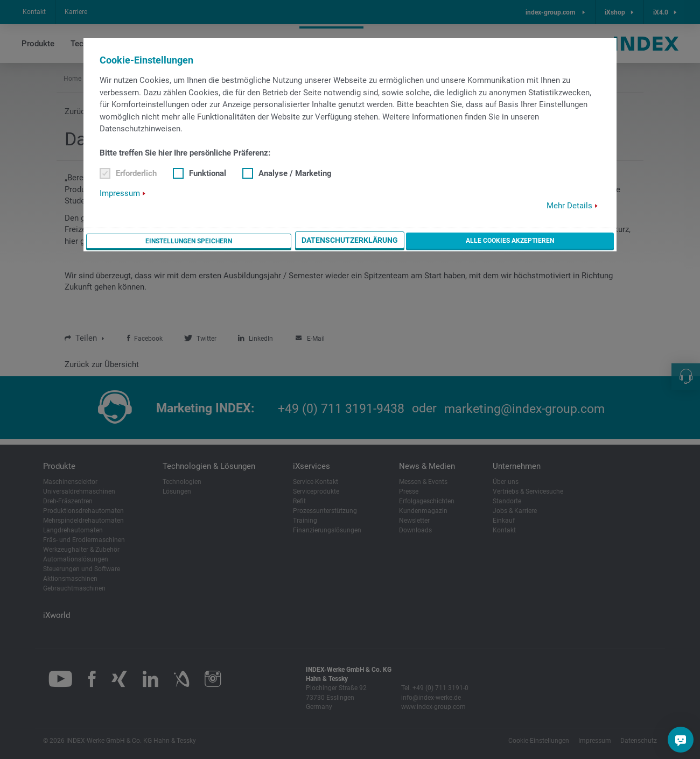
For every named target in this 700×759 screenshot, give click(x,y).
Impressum (120, 194)
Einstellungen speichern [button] (325, 241)
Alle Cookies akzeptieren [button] (556, 241)
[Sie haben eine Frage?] (681, 740)
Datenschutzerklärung (440, 241)
